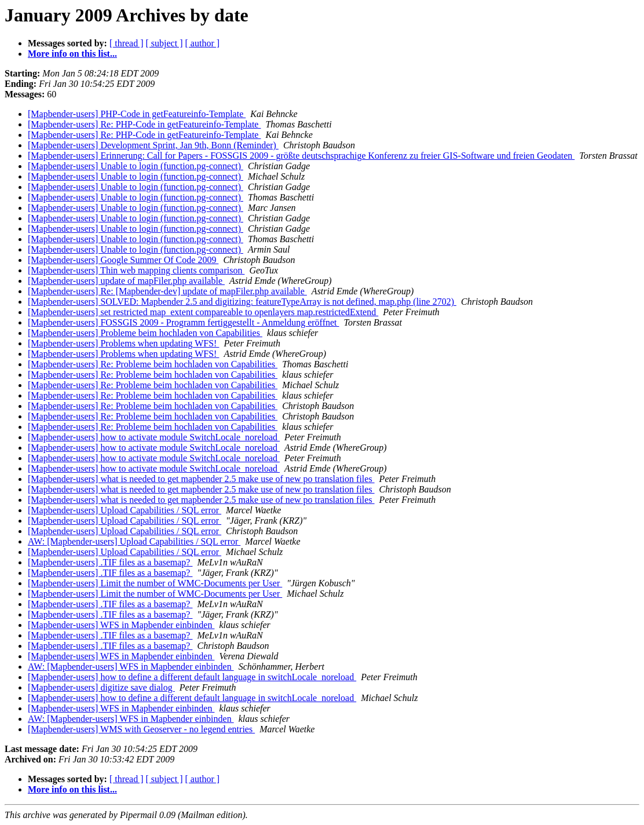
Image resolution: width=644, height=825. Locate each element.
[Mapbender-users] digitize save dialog (101, 687)
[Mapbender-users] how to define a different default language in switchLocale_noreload (192, 677)
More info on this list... (72, 54)
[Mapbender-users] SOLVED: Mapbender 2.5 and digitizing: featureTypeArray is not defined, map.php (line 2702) (242, 302)
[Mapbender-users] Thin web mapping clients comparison (136, 270)
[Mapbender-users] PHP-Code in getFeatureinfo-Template (137, 114)
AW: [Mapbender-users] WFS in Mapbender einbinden (131, 667)
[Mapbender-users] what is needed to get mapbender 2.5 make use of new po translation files (201, 479)
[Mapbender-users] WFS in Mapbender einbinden (121, 625)
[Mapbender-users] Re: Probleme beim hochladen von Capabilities (153, 364)
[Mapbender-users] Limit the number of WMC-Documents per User (155, 583)
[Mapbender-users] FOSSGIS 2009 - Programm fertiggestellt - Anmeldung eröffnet (184, 322)
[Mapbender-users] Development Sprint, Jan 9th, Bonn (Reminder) (153, 145)
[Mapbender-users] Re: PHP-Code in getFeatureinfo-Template (144, 124)
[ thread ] (127, 43)
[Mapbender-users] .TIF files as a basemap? (110, 562)
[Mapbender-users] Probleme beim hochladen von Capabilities (145, 333)
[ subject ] (164, 43)
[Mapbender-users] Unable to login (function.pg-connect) (136, 166)
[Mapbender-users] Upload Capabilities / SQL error (125, 510)
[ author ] (203, 43)
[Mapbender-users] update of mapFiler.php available (126, 281)
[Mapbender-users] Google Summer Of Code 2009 (123, 260)
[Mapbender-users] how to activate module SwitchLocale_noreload (154, 437)
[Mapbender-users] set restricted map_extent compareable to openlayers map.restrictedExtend (203, 312)
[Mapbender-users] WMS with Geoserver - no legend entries (141, 729)
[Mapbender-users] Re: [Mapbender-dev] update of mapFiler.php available (167, 291)
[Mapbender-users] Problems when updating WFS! (123, 343)
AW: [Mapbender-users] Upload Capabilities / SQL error (134, 541)
